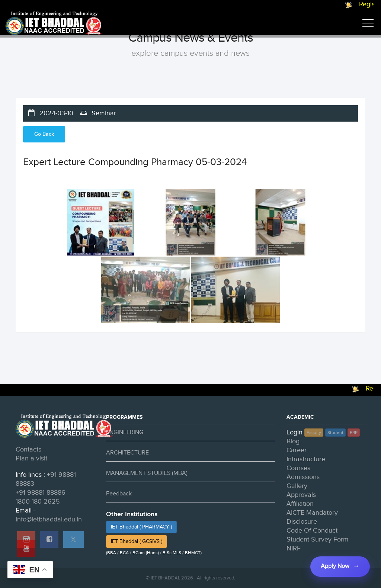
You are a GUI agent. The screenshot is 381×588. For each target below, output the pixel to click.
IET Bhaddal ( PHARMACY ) (141, 527)
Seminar (103, 113)
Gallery (297, 486)
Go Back (44, 134)
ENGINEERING (125, 432)
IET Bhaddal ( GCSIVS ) (137, 542)
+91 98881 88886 (41, 493)
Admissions (303, 477)
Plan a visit (31, 458)
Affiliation (300, 504)
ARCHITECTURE (127, 453)
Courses (298, 468)
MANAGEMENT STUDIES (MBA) (147, 473)
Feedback (119, 494)
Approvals (301, 495)
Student (335, 433)
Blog (293, 441)
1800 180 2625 (38, 502)
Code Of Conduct (312, 531)
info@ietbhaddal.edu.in (49, 519)
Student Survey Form (318, 539)
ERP (354, 433)
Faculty (314, 433)
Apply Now (335, 566)
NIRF (294, 548)
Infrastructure (306, 459)
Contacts (28, 449)
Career (297, 450)
